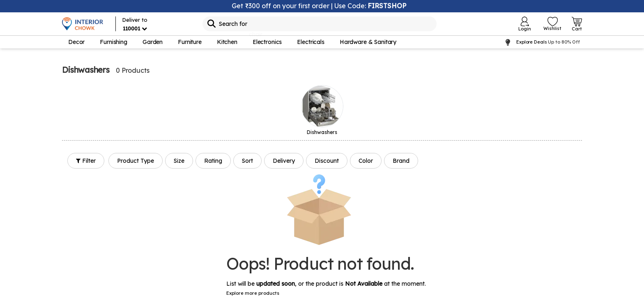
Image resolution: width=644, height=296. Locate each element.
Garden (153, 42)
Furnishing (114, 42)
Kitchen (227, 42)
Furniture (190, 42)
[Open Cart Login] (577, 24)
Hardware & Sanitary (368, 42)
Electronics (267, 42)
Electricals (310, 42)
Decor (76, 42)
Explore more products (253, 293)
